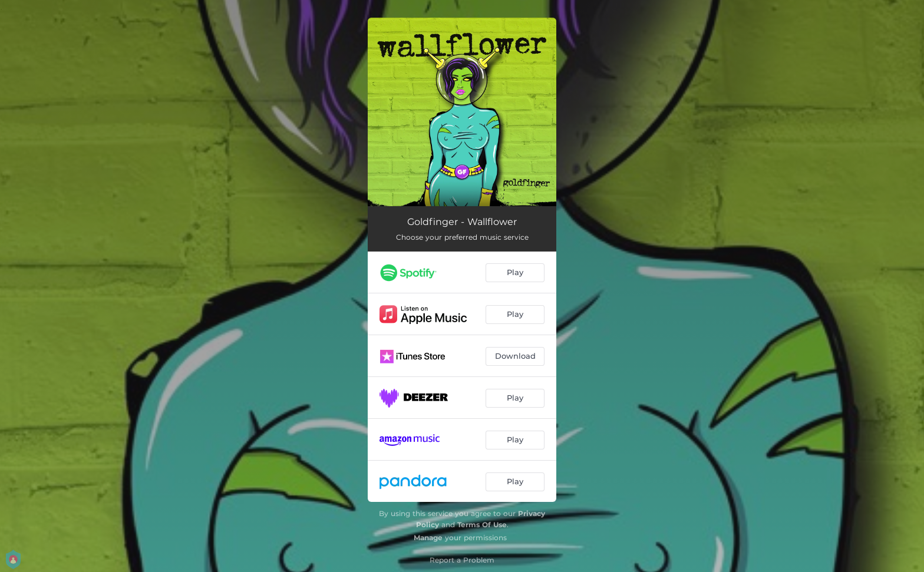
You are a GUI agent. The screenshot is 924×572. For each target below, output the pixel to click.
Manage (428, 538)
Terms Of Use (482, 525)
